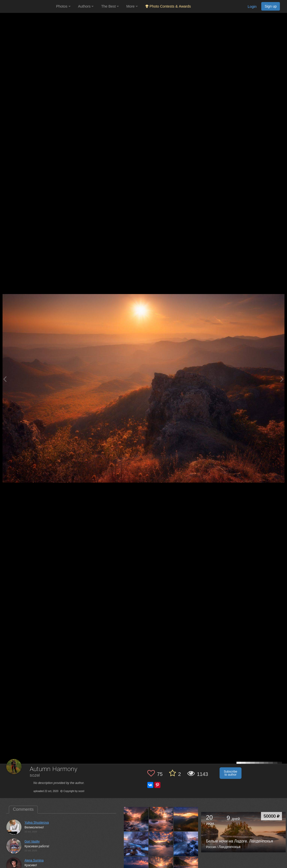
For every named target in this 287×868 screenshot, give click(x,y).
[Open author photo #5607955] (186, 819)
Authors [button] (86, 6)
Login (252, 7)
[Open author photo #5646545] (161, 819)
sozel (35, 775)
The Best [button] (110, 6)
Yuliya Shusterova (37, 823)
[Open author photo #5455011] (136, 844)
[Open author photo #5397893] (186, 844)
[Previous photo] (5, 379)
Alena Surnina (34, 860)
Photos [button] (63, 6)
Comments (23, 809)
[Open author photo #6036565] (136, 819)
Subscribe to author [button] (231, 773)
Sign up (271, 6)
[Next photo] (282, 379)
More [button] (132, 6)
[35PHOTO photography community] (27, 6)
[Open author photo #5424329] (161, 844)
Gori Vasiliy (32, 841)
